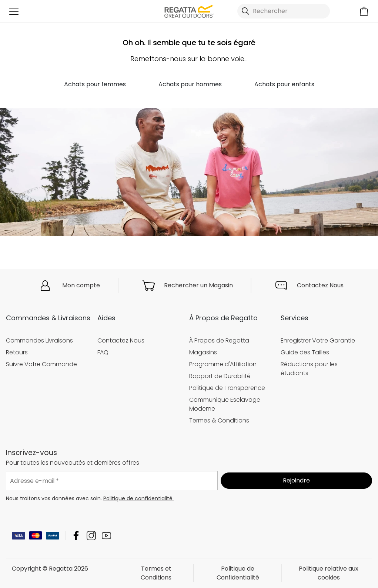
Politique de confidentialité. (138, 498)
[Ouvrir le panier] (364, 11)
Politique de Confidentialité (238, 573)
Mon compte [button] (81, 285)
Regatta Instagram (91, 536)
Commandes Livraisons (39, 340)
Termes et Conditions (156, 573)
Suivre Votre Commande (41, 364)
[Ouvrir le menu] (14, 11)
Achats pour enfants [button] (284, 84)
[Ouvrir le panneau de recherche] (284, 11)
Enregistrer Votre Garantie (318, 340)
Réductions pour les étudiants (309, 369)
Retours (17, 352)
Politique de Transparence (227, 388)
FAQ (103, 352)
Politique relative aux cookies (329, 573)
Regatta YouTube (106, 536)
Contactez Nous (320, 285)
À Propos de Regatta (219, 340)
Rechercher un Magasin (198, 285)
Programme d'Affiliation (223, 364)
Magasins (203, 352)
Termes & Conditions (219, 420)
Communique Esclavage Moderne (225, 404)
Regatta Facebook (76, 536)
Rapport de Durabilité (220, 376)
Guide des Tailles (305, 352)
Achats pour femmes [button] (95, 84)
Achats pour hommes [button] (190, 84)
